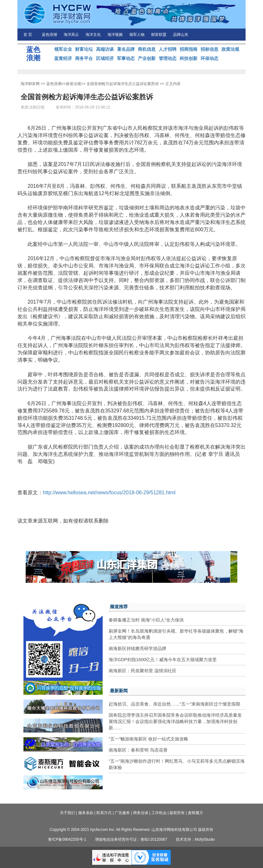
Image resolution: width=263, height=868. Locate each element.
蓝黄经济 (63, 58)
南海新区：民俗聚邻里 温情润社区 (143, 671)
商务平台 (84, 58)
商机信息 (147, 49)
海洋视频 (115, 35)
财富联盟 (159, 35)
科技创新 (189, 58)
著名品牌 (126, 49)
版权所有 (177, 813)
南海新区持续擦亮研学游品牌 (138, 648)
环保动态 (209, 58)
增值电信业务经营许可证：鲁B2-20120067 (131, 839)
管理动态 (168, 58)
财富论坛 (84, 49)
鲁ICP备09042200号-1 (67, 839)
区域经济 (105, 58)
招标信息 (209, 49)
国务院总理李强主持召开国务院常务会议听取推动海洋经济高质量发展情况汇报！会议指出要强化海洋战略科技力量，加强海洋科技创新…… (175, 721)
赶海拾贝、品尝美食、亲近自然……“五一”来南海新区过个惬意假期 (174, 704)
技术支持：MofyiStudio (195, 839)
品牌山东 (181, 35)
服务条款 (86, 813)
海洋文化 (93, 35)
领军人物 (137, 35)
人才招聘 (168, 49)
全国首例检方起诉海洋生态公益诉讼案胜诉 (123, 84)
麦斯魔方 (196, 813)
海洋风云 (71, 35)
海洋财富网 (30, 84)
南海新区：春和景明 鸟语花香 (138, 750)
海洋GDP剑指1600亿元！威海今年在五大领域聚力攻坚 (163, 660)
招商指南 (189, 49)
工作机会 (159, 813)
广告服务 (122, 813)
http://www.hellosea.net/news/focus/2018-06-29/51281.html (109, 493)
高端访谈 (105, 49)
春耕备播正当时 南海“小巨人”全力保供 (146, 620)
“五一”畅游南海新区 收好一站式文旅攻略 (148, 739)
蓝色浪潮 (49, 35)
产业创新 (147, 58)
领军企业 (63, 49)
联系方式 (104, 813)
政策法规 (230, 49)
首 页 (28, 35)
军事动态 (126, 58)
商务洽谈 (141, 813)
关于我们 (67, 813)
